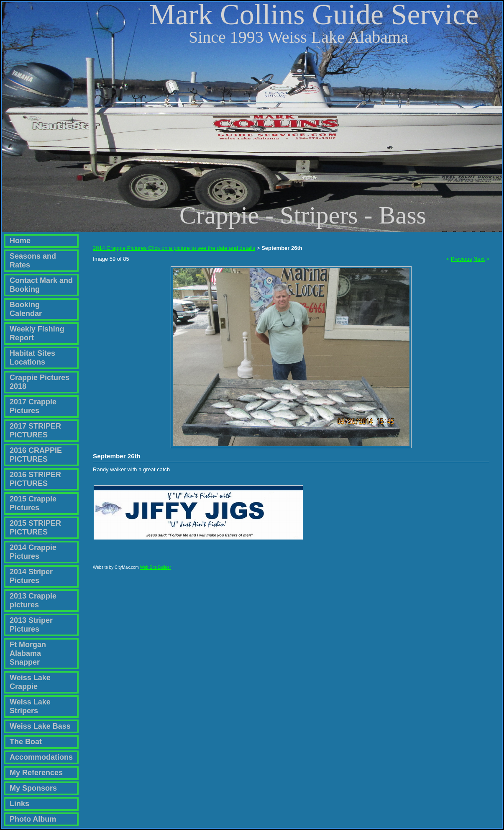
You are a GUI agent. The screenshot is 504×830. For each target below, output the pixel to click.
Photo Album (33, 819)
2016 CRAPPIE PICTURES (36, 455)
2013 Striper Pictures (31, 625)
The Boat (26, 742)
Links (19, 804)
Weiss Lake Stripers (30, 706)
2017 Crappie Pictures (33, 406)
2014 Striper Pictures (31, 576)
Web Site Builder (156, 571)
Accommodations (41, 757)
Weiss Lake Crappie (30, 682)
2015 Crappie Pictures (33, 503)
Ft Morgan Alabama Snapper (28, 653)
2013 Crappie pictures (33, 600)
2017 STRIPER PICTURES (35, 430)
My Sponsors (33, 788)
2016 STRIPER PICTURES (35, 479)
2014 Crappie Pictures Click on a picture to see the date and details (174, 248)
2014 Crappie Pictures (33, 552)
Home (20, 241)
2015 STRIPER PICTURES (35, 528)
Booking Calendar (26, 309)
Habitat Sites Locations (32, 358)
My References (36, 773)
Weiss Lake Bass (40, 726)
